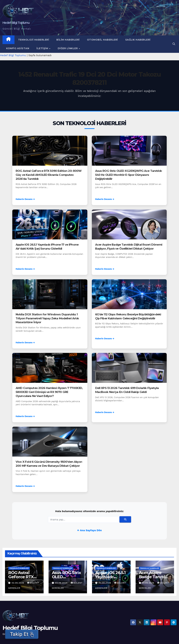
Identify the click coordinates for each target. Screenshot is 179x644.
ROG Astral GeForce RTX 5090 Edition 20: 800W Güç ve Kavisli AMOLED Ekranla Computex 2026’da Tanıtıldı (49, 175)
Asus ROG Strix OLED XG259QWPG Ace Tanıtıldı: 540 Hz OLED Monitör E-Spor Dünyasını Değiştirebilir (129, 175)
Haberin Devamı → (25, 199)
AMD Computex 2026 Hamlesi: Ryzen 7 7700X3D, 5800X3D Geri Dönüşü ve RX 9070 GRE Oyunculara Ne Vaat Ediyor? (49, 392)
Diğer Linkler (68, 48)
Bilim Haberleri (68, 40)
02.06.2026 (18, 583)
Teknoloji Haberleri (34, 40)
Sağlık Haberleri (138, 40)
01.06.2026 (148, 583)
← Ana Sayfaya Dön (89, 530)
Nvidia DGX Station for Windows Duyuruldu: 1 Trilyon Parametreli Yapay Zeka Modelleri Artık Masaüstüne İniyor (47, 318)
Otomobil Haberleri (102, 40)
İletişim (43, 48)
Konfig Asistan (18, 48)
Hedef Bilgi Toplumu (16, 23)
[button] (174, 44)
